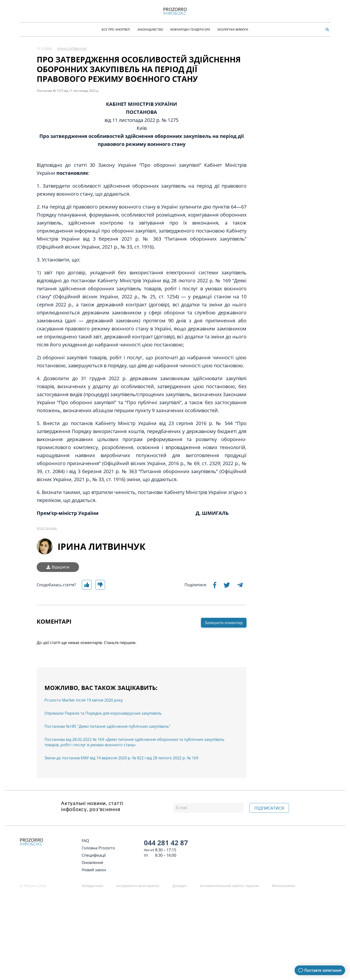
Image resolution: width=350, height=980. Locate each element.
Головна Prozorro (98, 848)
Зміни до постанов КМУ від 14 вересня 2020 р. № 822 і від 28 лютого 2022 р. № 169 (121, 758)
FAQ (85, 841)
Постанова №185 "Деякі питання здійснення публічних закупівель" (107, 726)
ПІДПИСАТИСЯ (269, 808)
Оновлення (92, 863)
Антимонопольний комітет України (229, 886)
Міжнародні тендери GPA (190, 29)
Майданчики (92, 886)
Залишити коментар (224, 623)
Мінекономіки (284, 886)
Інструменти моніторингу (138, 886)
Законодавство (150, 29)
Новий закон (94, 870)
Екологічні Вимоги (233, 29)
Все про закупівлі (116, 29)
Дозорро (179, 886)
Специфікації (94, 855)
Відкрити (58, 567)
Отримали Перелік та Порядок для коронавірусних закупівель (103, 713)
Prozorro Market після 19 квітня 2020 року (84, 700)
